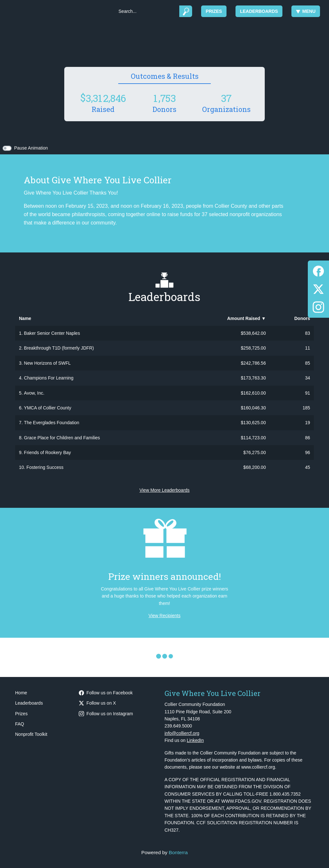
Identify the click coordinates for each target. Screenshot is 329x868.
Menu (306, 11)
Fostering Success (45, 467)
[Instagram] (318, 306)
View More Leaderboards (164, 490)
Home (21, 693)
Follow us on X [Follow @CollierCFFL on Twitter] (97, 703)
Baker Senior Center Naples (52, 333)
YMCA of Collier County (48, 408)
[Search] (147, 11)
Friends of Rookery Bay (48, 452)
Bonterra (178, 852)
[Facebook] (318, 270)
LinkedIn (195, 740)
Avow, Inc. (34, 393)
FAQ (20, 724)
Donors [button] (302, 318)
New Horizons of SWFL (47, 363)
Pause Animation (31, 148)
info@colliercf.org (182, 733)
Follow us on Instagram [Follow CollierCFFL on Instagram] (106, 714)
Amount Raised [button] (246, 318)
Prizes (214, 11)
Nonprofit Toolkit (31, 734)
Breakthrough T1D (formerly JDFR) (59, 348)
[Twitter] (318, 288)
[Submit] (186, 11)
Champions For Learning (49, 378)
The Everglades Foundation (52, 423)
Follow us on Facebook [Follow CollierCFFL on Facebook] (106, 693)
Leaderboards (259, 11)
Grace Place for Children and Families (62, 438)
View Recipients (164, 616)
